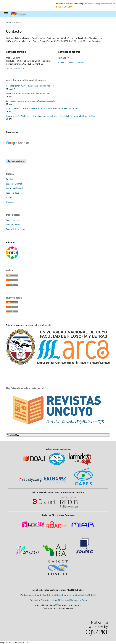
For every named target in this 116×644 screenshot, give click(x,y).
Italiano (10, 197)
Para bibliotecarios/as (15, 229)
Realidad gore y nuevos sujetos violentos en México (30, 86)
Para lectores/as (13, 220)
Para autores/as (13, 225)
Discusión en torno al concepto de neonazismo (28, 93)
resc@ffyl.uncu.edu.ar (15, 68)
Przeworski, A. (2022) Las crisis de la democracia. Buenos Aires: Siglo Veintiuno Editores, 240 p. (50, 116)
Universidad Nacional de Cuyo (72, 600)
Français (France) (14, 193)
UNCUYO (60, 4)
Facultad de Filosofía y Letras (43, 600)
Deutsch (10, 202)
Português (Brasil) (14, 188)
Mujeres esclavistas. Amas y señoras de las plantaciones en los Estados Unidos (42, 108)
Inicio (8, 22)
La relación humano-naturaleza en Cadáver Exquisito (31, 101)
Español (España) (14, 184)
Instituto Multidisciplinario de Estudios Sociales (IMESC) (69, 595)
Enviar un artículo (16, 161)
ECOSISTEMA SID (74, 4)
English (9, 179)
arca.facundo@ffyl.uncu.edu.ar (71, 62)
